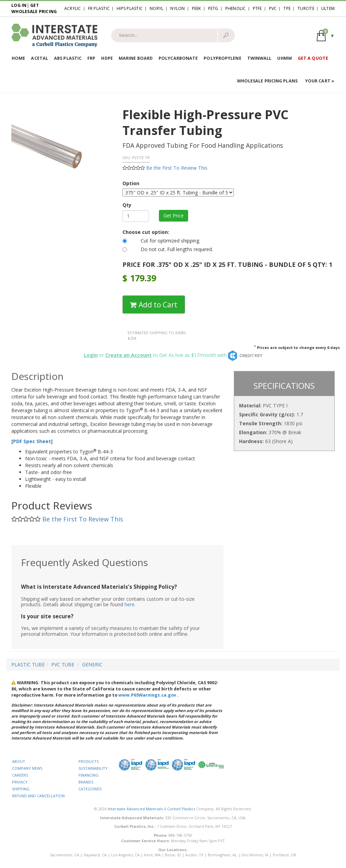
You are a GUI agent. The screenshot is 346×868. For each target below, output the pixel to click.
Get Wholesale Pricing (34, 8)
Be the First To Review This (177, 168)
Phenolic (236, 8)
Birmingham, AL (222, 855)
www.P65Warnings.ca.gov (147, 695)
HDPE (107, 58)
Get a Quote (313, 58)
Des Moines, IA (255, 855)
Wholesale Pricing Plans (267, 81)
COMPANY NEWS (27, 768)
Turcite (306, 8)
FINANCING (89, 775)
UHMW (284, 58)
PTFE (257, 8)
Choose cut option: (146, 232)
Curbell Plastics (181, 809)
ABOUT (19, 761)
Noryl (156, 8)
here (129, 604)
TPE (287, 8)
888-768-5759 (180, 835)
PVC (273, 8)
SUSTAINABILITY (93, 768)
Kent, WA (152, 855)
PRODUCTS (89, 761)
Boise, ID (173, 855)
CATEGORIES (90, 789)
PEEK (197, 8)
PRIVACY (20, 782)
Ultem (328, 8)
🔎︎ (226, 35)
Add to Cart (154, 305)
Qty (127, 205)
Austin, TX (194, 855)
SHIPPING (21, 789)
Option (131, 183)
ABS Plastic (68, 58)
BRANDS (86, 782)
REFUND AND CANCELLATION (38, 796)
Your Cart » (320, 81)
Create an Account (128, 355)
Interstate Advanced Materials (135, 809)
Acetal (40, 58)
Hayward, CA (95, 855)
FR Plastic (99, 8)
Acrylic (73, 8)
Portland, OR (284, 855)
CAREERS (20, 775)
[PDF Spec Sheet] (32, 441)
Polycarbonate (178, 58)
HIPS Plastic (130, 8)
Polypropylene (222, 58)
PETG (213, 8)
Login (91, 355)
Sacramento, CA (64, 855)
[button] (326, 35)
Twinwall (259, 58)
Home (18, 58)
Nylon (177, 8)
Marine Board (136, 58)
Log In (19, 5)
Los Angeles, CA (125, 855)
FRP (91, 58)
